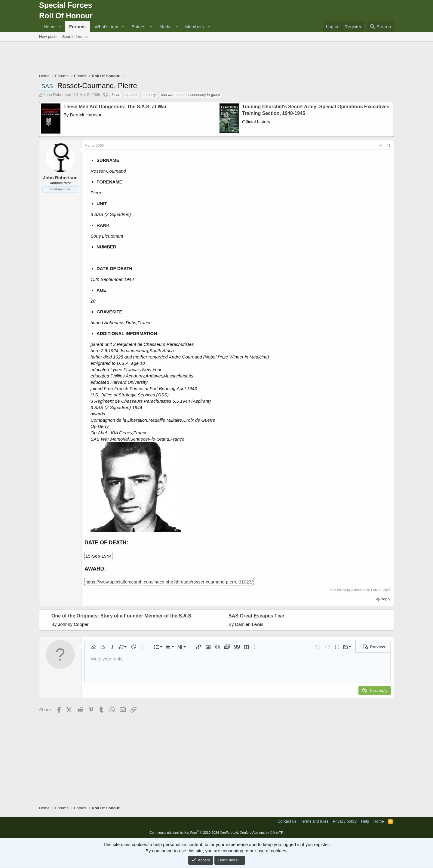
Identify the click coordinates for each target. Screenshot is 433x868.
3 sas (116, 95)
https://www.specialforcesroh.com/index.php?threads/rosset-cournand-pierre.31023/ (169, 582)
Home (50, 27)
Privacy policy (345, 821)
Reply (385, 599)
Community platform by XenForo (194, 833)
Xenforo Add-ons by (262, 833)
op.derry (149, 95)
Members (195, 27)
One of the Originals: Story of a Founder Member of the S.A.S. (122, 616)
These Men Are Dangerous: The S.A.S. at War (115, 107)
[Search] (380, 27)
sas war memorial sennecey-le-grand (191, 95)
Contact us (287, 821)
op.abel (131, 95)
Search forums (75, 37)
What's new (106, 27)
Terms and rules (315, 821)
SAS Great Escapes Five (256, 616)
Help (365, 821)
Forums (77, 27)
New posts (48, 37)
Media (166, 27)
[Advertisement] (216, 58)
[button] (60, 27)
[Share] (381, 146)
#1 (389, 146)
